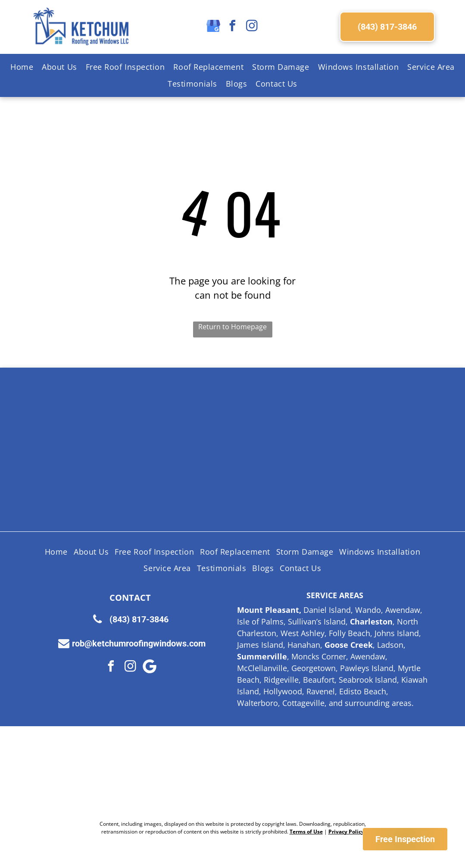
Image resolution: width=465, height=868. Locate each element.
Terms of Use (306, 832)
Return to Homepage (232, 327)
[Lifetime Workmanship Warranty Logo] (193, 482)
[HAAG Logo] (114, 482)
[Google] (150, 667)
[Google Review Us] (301, 773)
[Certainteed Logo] (272, 417)
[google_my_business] (213, 27)
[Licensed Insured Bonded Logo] (352, 417)
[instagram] (252, 27)
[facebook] (233, 27)
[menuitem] (22, 67)
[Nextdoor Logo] (164, 773)
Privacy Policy (346, 832)
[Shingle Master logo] (193, 417)
